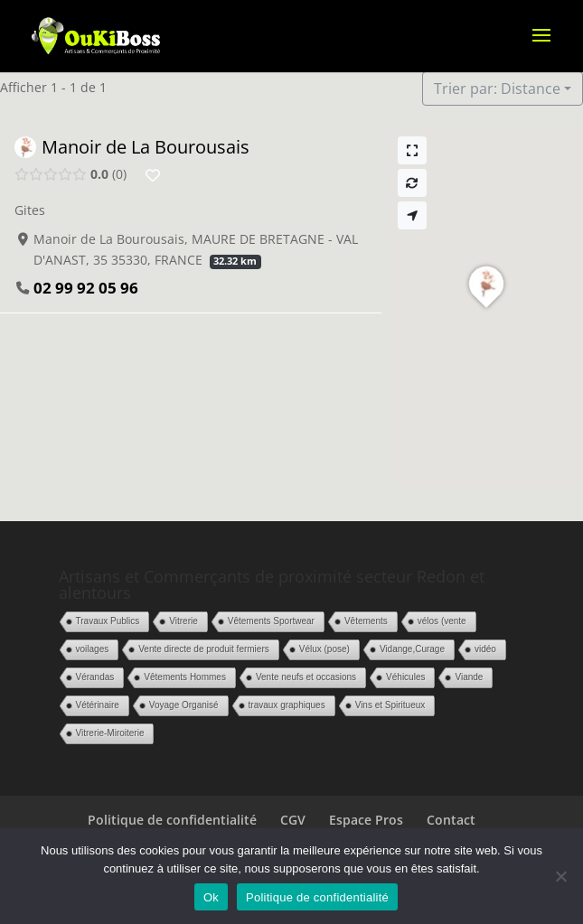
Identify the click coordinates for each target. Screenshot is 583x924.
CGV (293, 820)
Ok (211, 897)
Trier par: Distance (497, 89)
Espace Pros (366, 820)
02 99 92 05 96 (86, 288)
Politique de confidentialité (172, 820)
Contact (451, 820)
